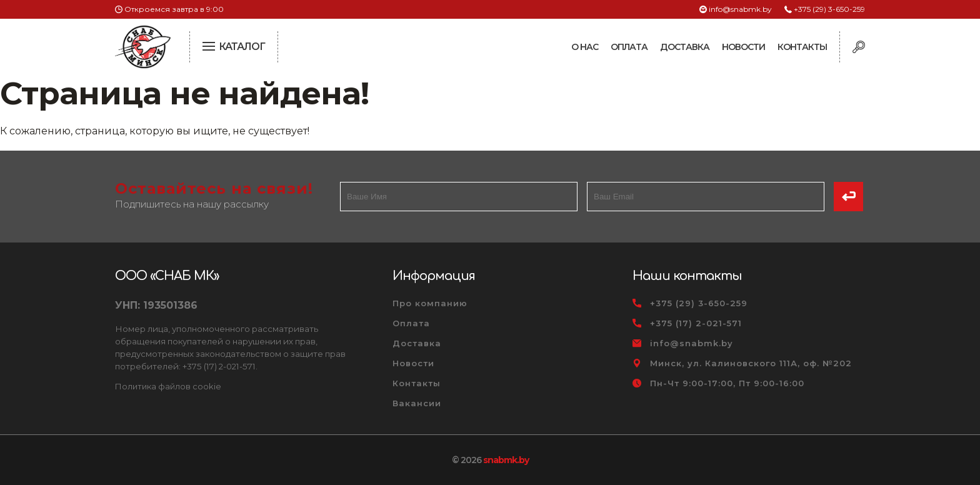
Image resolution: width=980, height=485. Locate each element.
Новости (743, 47)
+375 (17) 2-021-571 (696, 323)
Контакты (802, 47)
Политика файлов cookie (168, 386)
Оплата (629, 47)
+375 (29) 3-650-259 (829, 9)
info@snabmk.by (740, 9)
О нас (585, 47)
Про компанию (430, 303)
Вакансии (417, 403)
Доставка (685, 47)
